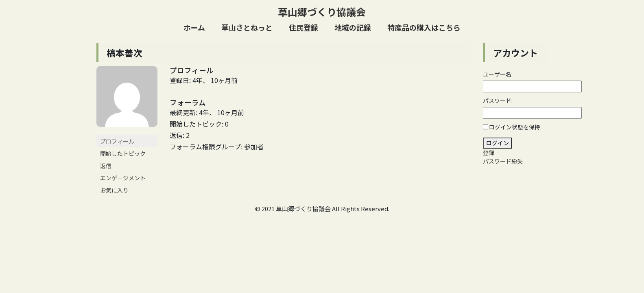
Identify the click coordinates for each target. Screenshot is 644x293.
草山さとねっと (247, 27)
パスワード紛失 (503, 161)
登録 (489, 153)
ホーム (194, 27)
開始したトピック (123, 153)
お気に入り (114, 190)
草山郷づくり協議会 (322, 12)
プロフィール (117, 141)
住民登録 (303, 27)
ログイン (498, 143)
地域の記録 (353, 27)
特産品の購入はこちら (424, 27)
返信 (106, 166)
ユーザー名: (498, 74)
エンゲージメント (123, 178)
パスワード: (498, 101)
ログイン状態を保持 (515, 127)
